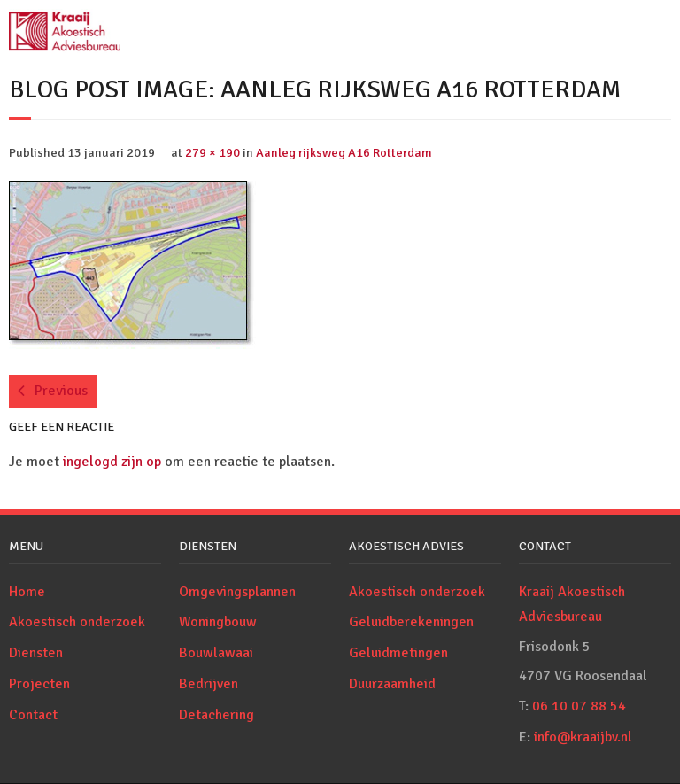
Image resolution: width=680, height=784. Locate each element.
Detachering (216, 715)
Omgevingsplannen (237, 592)
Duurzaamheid (392, 684)
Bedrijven (209, 684)
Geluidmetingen (398, 653)
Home (27, 592)
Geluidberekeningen (411, 622)
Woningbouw (218, 622)
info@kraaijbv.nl (583, 737)
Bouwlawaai (216, 653)
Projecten (39, 684)
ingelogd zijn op (112, 462)
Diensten (36, 653)
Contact (33, 715)
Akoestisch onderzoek (77, 622)
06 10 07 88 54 (579, 706)
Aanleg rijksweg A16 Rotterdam (344, 152)
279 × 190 (212, 152)
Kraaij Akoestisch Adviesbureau (572, 605)
